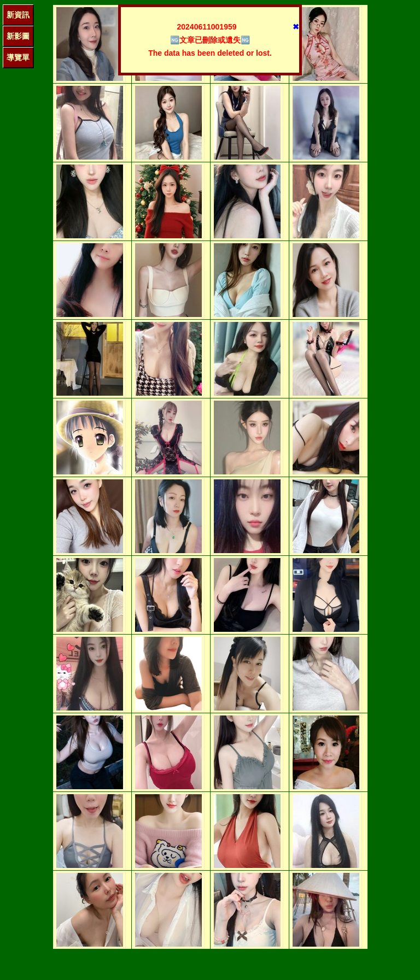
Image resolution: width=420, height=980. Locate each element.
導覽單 (18, 57)
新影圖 (18, 36)
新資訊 (18, 15)
